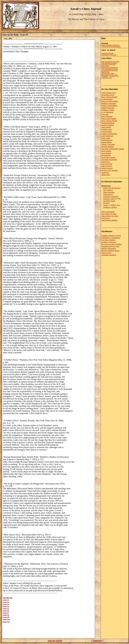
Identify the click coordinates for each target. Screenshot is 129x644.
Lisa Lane (105, 114)
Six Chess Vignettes (108, 240)
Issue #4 (6, 606)
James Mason (106, 127)
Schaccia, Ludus (109, 199)
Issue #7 (6, 613)
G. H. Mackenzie (107, 112)
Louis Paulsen (106, 153)
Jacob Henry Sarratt (108, 157)
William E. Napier (108, 110)
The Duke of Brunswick (110, 149)
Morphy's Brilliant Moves (110, 251)
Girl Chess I (106, 218)
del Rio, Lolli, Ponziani (110, 170)
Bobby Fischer (105, 72)
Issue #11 (6, 622)
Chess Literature (109, 192)
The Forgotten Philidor (109, 220)
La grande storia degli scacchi (109, 70)
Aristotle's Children (110, 207)
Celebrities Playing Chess (110, 246)
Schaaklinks (105, 76)
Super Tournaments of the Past (110, 69)
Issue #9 (6, 617)
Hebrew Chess (105, 66)
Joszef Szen (106, 162)
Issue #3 (6, 604)
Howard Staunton (108, 147)
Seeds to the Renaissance (112, 188)
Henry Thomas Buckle (109, 97)
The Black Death (109, 201)
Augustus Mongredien (109, 134)
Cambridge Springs (107, 78)
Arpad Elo (105, 172)
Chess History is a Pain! (110, 216)
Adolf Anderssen (107, 136)
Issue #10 (6, 619)
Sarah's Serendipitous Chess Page (110, 45)
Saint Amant (106, 138)
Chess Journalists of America (109, 63)
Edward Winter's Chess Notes (109, 75)
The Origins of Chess (109, 214)
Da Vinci (106, 203)
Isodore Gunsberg (108, 125)
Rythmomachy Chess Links (109, 55)
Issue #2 (6, 602)
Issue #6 (6, 611)
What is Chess (106, 253)
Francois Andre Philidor (110, 101)
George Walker (107, 131)
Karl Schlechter (107, 116)
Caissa (105, 205)
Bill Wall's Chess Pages (108, 73)
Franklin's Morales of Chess (111, 235)
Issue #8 (6, 615)
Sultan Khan (106, 175)
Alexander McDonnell (109, 160)
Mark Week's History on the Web (110, 61)
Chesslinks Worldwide (107, 53)
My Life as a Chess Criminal (111, 244)
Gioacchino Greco (108, 95)
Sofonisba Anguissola (111, 196)
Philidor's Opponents (109, 103)
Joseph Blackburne (108, 123)
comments (97, 641)
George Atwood (107, 168)
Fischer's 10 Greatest (109, 242)
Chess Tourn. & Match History (110, 67)
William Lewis (107, 129)
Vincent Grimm (107, 164)
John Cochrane (107, 166)
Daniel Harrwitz (107, 140)
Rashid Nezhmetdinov (109, 106)
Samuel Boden (107, 142)
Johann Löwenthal (108, 144)
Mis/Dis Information (109, 248)
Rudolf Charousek (108, 108)
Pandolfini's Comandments (111, 238)
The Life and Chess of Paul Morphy (111, 46)
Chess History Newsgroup (108, 64)
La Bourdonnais (107, 99)
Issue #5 (6, 608)
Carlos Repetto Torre (109, 93)
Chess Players (108, 194)
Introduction (8, 598)
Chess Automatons (108, 212)
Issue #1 (6, 600)
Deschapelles (106, 155)
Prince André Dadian (109, 119)
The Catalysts (108, 190)
